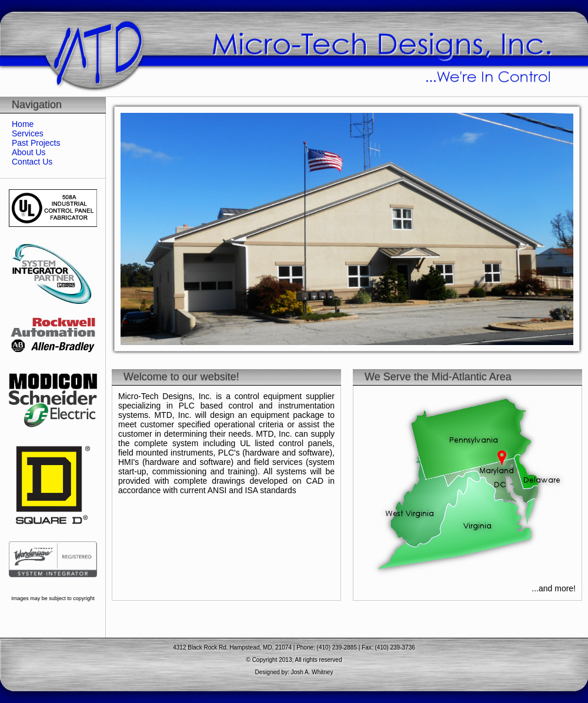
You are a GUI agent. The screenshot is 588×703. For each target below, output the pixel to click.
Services (28, 133)
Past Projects (36, 143)
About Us (29, 152)
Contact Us (32, 162)
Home (23, 124)
